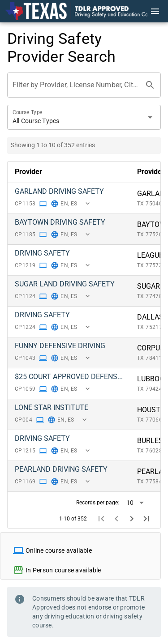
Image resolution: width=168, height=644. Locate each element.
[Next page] (132, 519)
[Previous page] (116, 519)
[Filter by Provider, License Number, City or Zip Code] (76, 85)
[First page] (102, 519)
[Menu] (155, 11)
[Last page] (146, 519)
